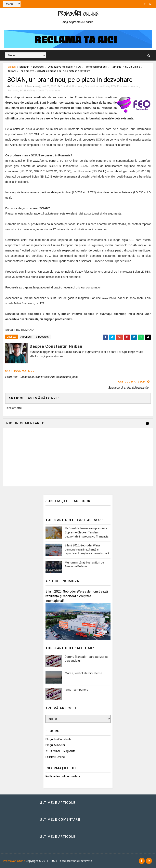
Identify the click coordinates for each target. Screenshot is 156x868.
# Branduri (26, 337)
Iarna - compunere (77, 690)
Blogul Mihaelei (55, 745)
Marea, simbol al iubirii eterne (83, 673)
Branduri (24, 67)
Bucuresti (39, 67)
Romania (116, 67)
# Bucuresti (43, 337)
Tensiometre (27, 71)
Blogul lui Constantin (59, 739)
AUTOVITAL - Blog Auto (61, 751)
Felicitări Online (55, 757)
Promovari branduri (96, 67)
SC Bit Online (133, 67)
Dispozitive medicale (60, 67)
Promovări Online (78, 14)
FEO (79, 67)
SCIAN (12, 71)
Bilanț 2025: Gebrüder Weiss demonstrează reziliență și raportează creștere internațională (87, 550)
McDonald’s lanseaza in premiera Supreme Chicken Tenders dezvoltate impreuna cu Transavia (87, 533)
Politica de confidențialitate (63, 776)
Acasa (12, 67)
